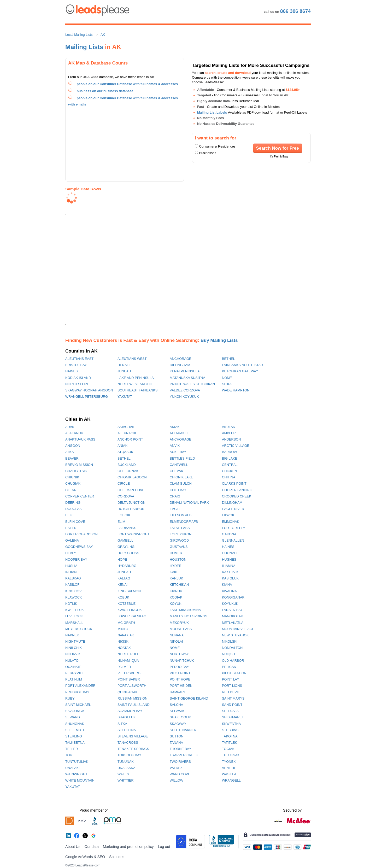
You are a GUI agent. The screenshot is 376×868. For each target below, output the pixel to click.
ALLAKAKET (179, 433)
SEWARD (73, 717)
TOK (69, 755)
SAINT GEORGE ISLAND (189, 698)
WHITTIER (126, 780)
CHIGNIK (72, 477)
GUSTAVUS (179, 547)
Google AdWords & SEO (85, 857)
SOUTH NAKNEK (183, 730)
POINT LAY (231, 679)
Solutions (117, 857)
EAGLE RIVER (233, 509)
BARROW (230, 452)
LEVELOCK (74, 616)
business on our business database (105, 91)
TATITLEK (230, 743)
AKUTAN (229, 427)
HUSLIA (71, 566)
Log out (164, 847)
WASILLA (229, 774)
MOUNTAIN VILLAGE (238, 629)
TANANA (176, 743)
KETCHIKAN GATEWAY (240, 371)
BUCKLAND (127, 465)
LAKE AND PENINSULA (136, 378)
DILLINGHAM (180, 365)
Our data (92, 847)
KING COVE (75, 591)
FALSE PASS (180, 528)
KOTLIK (71, 604)
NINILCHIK (74, 648)
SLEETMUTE (75, 730)
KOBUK (123, 597)
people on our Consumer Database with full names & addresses (127, 84)
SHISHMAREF (233, 717)
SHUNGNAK (75, 724)
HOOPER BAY (76, 559)
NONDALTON (232, 648)
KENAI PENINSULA (185, 371)
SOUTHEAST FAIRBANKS (137, 390)
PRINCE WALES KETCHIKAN (192, 384)
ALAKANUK (74, 433)
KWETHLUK (75, 610)
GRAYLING (126, 547)
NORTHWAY (179, 654)
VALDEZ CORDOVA (185, 390)
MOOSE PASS (181, 629)
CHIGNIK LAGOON (132, 477)
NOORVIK (73, 654)
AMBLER (229, 433)
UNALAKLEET (76, 768)
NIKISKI (124, 641)
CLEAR (71, 490)
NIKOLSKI (230, 641)
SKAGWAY (178, 724)
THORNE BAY (180, 749)
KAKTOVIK (230, 572)
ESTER (71, 528)
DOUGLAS (74, 509)
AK (103, 35)
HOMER (176, 553)
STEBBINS (230, 730)
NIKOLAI (176, 641)
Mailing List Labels (212, 112)
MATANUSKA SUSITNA (187, 378)
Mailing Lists (84, 47)
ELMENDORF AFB (184, 522)
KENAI (122, 585)
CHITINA (229, 477)
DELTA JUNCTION (131, 503)
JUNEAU (124, 371)
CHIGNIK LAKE (181, 477)
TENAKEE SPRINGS (133, 749)
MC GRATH (126, 623)
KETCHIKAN (179, 585)
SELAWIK (177, 711)
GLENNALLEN (233, 540)
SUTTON (177, 736)
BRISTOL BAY (76, 365)
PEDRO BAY (179, 667)
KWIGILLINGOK (130, 610)
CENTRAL (230, 465)
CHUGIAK (73, 483)
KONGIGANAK (233, 597)
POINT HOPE (180, 679)
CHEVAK (177, 471)
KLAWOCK (74, 597)
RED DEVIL (231, 692)
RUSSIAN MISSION (132, 698)
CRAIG (175, 496)
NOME (227, 378)
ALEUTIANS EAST (79, 359)
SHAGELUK (127, 717)
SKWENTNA (231, 724)
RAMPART (178, 692)
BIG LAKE (230, 458)
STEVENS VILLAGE (133, 736)
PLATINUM (74, 679)
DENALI (124, 365)
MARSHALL (74, 623)
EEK (69, 515)
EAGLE (175, 509)
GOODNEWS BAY (79, 547)
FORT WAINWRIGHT (134, 534)
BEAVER (72, 458)
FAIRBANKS (127, 528)
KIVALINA (229, 591)
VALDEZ (176, 768)
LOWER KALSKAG (132, 616)
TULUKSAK (231, 755)
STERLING (74, 736)
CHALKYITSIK (76, 471)
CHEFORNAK (128, 471)
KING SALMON (129, 591)
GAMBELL (125, 540)
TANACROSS (128, 743)
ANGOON (73, 446)
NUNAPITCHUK (182, 661)
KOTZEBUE (127, 604)
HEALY (71, 553)
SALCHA (176, 705)
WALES (123, 774)
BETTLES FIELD (182, 458)
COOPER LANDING (237, 490)
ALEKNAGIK (127, 433)
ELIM (121, 522)
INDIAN (71, 572)
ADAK (70, 427)
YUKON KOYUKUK (184, 397)
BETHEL (228, 359)
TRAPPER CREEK (184, 755)
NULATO (72, 661)
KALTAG (124, 578)
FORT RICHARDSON (81, 534)
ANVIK (175, 446)
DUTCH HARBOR (131, 509)
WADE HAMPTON (236, 390)
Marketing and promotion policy (128, 847)
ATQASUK (125, 452)
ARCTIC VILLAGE (236, 446)
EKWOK (228, 515)
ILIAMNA (229, 566)
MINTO (123, 629)
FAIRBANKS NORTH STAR (242, 365)
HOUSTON (178, 559)
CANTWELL (179, 465)
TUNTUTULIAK (77, 762)
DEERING (73, 503)
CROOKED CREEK (237, 496)
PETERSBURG (129, 673)
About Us (73, 847)
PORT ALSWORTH (132, 686)
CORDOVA (126, 496)
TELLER (72, 749)
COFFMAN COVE (131, 490)
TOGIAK (228, 749)
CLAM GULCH (181, 483)
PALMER (124, 667)
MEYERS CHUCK (79, 629)
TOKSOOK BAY (129, 755)
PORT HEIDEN (181, 686)
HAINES (72, 371)
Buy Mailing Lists (219, 340)
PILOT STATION (234, 673)
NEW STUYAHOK (235, 635)
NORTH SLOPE (77, 384)
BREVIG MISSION (79, 465)
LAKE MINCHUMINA (185, 610)
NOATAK (124, 648)
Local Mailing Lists (79, 35)
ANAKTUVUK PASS (80, 439)
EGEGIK (124, 515)
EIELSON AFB (181, 515)
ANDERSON (231, 439)
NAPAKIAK (126, 635)
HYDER (176, 566)
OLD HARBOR (233, 661)
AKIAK (175, 427)
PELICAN (229, 667)
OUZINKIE (73, 667)
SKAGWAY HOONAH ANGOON (89, 390)
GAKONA (229, 534)
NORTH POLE (128, 654)
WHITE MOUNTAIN (80, 780)
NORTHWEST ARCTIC (135, 384)
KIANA (227, 585)
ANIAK (122, 446)
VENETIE (229, 768)
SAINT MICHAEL (78, 705)
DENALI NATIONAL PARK (189, 503)
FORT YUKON (181, 534)
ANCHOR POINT (130, 439)
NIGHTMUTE (75, 641)
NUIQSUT (230, 654)
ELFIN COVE (75, 522)
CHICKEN (230, 471)
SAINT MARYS (233, 698)
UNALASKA (126, 768)
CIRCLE (124, 483)
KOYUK (176, 604)
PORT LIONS (232, 686)
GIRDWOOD (179, 540)
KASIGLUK (230, 578)
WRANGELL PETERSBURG (87, 397)
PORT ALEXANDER (80, 686)
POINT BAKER (129, 679)
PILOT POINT (180, 673)
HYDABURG (127, 566)
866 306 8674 (295, 11)
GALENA (72, 540)
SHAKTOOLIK (180, 717)
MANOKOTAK (233, 616)
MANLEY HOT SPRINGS (189, 616)
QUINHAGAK (128, 692)
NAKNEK (72, 635)
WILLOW (177, 780)
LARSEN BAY (232, 610)
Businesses (208, 153)
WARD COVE (180, 774)
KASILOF (72, 585)
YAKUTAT (125, 397)
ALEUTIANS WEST (132, 359)
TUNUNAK (126, 762)
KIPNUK (176, 591)
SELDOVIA (230, 711)
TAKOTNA (230, 736)
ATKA (69, 452)
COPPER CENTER (80, 496)
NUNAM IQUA (128, 661)
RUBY (70, 698)
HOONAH (229, 553)
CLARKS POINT (234, 483)
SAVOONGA (75, 711)
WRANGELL (231, 780)
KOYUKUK (230, 604)
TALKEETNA (75, 743)
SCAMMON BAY (130, 711)
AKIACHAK (126, 427)
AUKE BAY (178, 452)
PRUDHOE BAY (77, 692)
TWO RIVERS (180, 762)
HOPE (122, 559)
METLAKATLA (233, 623)
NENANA (177, 635)
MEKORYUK (179, 623)
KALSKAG (73, 578)
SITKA (227, 384)
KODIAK (176, 597)
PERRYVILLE (76, 673)
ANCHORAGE (180, 359)
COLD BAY (178, 490)
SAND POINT (232, 705)
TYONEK (229, 762)
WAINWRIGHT (76, 774)
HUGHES (229, 559)
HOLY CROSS (128, 553)
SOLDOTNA (127, 730)
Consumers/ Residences (217, 146)
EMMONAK (231, 522)
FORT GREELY (234, 528)
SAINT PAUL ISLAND (134, 705)
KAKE (174, 572)
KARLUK (176, 578)
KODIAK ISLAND (78, 378)
